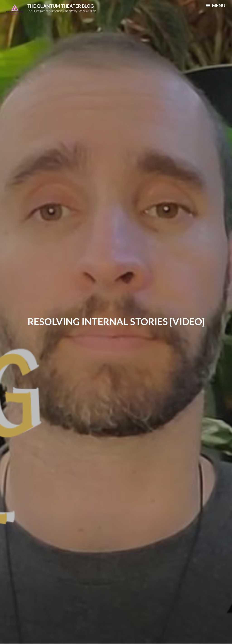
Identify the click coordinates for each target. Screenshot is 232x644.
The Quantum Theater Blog (60, 6)
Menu (215, 5)
